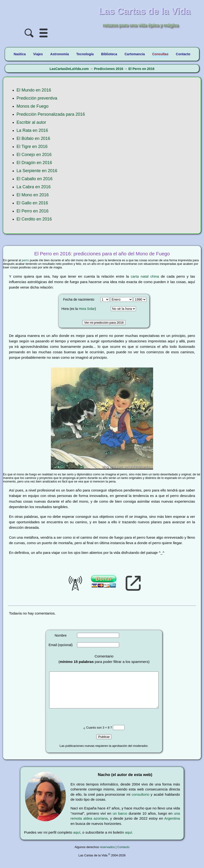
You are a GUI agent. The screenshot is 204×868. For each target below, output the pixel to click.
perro (25, 260)
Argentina (172, 825)
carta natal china (145, 276)
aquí (77, 839)
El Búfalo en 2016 (33, 138)
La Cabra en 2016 (34, 187)
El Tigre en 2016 (32, 147)
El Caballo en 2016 (35, 179)
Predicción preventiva (37, 98)
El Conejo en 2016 (34, 155)
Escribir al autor (31, 122)
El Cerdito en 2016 (34, 219)
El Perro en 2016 (141, 69)
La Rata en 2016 (32, 130)
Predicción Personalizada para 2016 (51, 114)
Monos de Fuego (33, 106)
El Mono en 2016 (33, 195)
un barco (120, 820)
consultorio (141, 801)
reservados (107, 854)
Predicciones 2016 (109, 69)
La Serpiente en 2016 (37, 171)
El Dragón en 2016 (34, 163)
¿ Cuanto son (93, 735)
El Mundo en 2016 (34, 90)
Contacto (123, 854)
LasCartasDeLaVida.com (69, 69)
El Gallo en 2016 (32, 203)
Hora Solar (87, 309)
